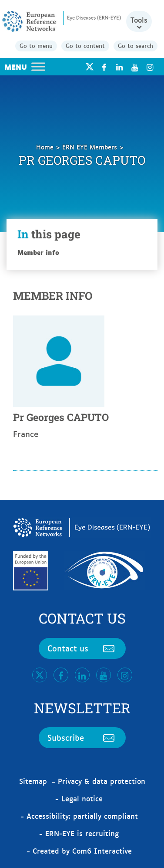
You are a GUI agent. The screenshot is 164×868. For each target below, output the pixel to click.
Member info (38, 252)
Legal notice (82, 798)
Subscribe (82, 737)
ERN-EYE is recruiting (82, 833)
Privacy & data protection (102, 781)
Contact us (82, 648)
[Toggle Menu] (38, 66)
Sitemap (33, 781)
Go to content (85, 45)
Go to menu (36, 45)
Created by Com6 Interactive (82, 851)
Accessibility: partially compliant (82, 816)
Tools (139, 20)
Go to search (136, 45)
